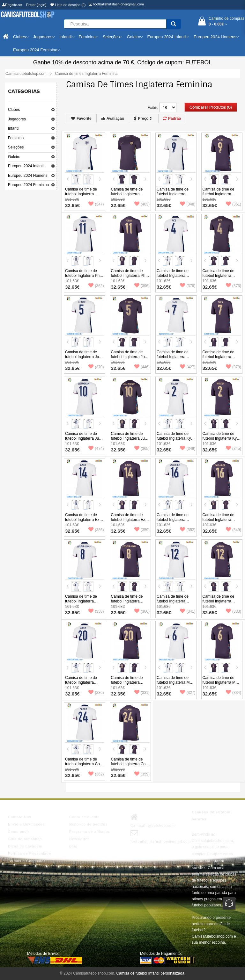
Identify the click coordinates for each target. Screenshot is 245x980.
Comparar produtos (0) (211, 107)
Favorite (81, 119)
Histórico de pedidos (88, 824)
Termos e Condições (27, 861)
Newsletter (79, 839)
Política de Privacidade (30, 854)
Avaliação (113, 119)
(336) (96, 693)
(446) (142, 367)
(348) (188, 204)
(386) (96, 530)
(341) (188, 611)
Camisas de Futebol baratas (211, 816)
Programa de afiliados (90, 832)
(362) (96, 286)
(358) (96, 611)
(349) (188, 449)
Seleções (16, 147)
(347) (96, 204)
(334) (234, 693)
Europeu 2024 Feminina (28, 185)
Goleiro (14, 157)
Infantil (14, 128)
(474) (96, 449)
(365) (142, 449)
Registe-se (12, 5)
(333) (234, 611)
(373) (234, 286)
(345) (234, 449)
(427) (188, 367)
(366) (142, 611)
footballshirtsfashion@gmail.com (116, 4)
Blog (73, 846)
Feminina (16, 138)
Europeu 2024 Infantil (26, 166)
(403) (142, 204)
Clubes (14, 110)
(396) (142, 286)
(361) (234, 204)
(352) (188, 530)
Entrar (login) (36, 5)
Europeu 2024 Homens (28, 176)
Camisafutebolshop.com (153, 820)
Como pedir (19, 832)
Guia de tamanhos (25, 839)
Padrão (172, 119)
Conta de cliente (85, 817)
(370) (96, 367)
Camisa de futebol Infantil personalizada (150, 973)
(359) (142, 530)
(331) (142, 693)
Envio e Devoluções (26, 824)
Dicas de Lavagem (25, 846)
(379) (188, 286)
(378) (234, 367)
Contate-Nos (20, 817)
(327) (188, 693)
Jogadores (17, 119)
